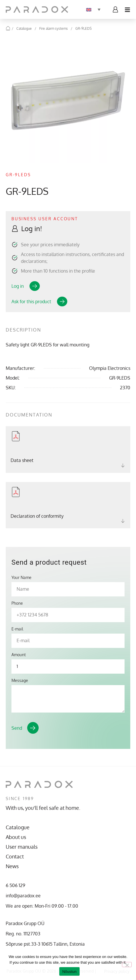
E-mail (17, 629)
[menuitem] (93, 9)
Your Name (21, 578)
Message (20, 681)
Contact (15, 856)
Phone (17, 603)
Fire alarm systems (54, 28)
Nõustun (69, 972)
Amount (19, 655)
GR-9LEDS (83, 28)
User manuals (22, 847)
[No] (127, 965)
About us (16, 837)
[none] (93, 9)
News (12, 866)
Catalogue (24, 28)
